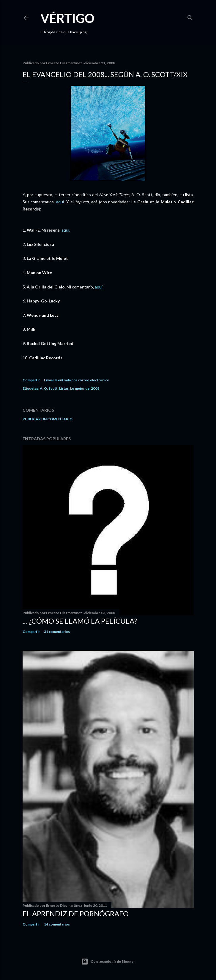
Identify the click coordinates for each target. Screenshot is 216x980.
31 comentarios (57, 632)
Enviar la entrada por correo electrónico (77, 380)
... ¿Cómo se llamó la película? (80, 621)
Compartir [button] (31, 380)
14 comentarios (57, 924)
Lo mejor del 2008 (85, 388)
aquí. (60, 202)
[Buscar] (190, 17)
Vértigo (67, 18)
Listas (64, 388)
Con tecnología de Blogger (108, 962)
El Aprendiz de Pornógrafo (76, 913)
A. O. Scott (49, 388)
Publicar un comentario (48, 419)
